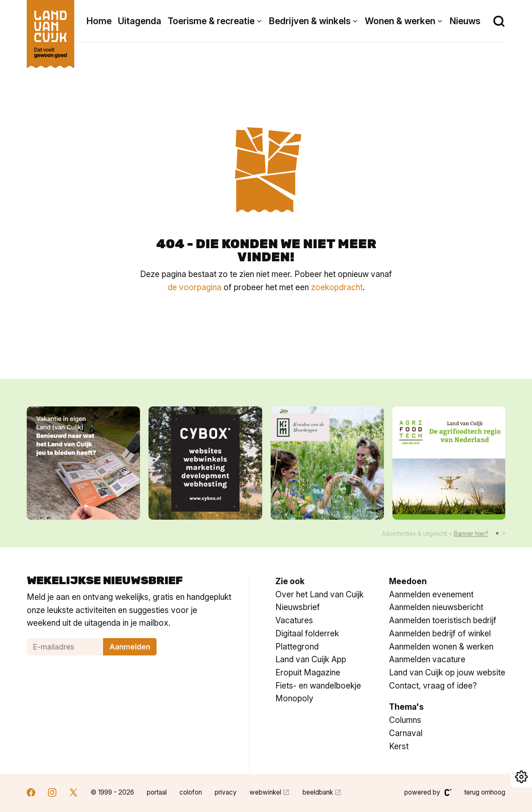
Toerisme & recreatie (211, 21)
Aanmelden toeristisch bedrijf (443, 620)
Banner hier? (471, 534)
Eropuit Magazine (308, 672)
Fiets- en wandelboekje (318, 686)
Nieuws (465, 21)
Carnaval (406, 733)
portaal (157, 792)
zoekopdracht (337, 287)
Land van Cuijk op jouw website (447, 672)
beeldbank (318, 792)
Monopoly (294, 698)
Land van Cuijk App (311, 659)
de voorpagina (195, 287)
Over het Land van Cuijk (319, 594)
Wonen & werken (400, 21)
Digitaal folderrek (307, 633)
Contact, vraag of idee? (433, 686)
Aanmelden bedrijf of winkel (440, 633)
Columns (405, 720)
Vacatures (294, 620)
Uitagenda (140, 21)
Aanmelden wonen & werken (441, 647)
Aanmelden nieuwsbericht (436, 607)
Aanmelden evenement (431, 594)
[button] (497, 533)
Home (99, 21)
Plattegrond (297, 647)
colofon (191, 792)
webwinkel (265, 792)
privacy (226, 792)
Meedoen (408, 581)
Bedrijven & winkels (310, 21)
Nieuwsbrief (298, 607)
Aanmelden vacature (427, 659)
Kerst (399, 746)
